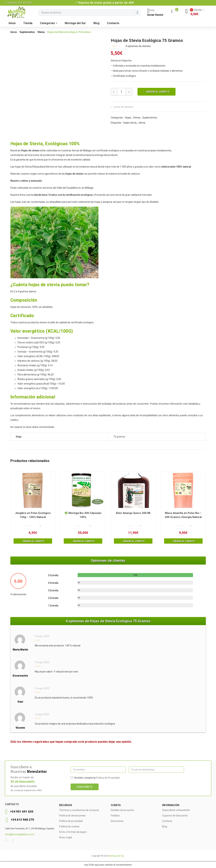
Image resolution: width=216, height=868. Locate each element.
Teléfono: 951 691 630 (18, 3)
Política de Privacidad (108, 778)
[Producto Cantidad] (121, 92)
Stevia (41, 32)
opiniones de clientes (138, 46)
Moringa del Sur (75, 23)
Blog (96, 23)
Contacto (113, 23)
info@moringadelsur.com (20, 834)
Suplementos (27, 32)
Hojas (128, 118)
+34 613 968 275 (22, 819)
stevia (142, 123)
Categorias (49, 23)
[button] (198, 12)
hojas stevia (130, 123)
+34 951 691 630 (22, 812)
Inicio (12, 23)
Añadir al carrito (158, 92)
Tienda (28, 23)
